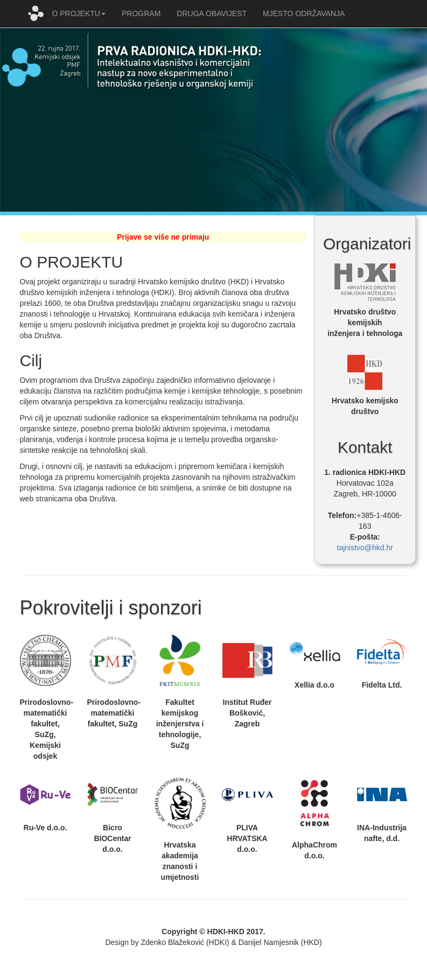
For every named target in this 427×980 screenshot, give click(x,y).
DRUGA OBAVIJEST (212, 13)
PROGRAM (141, 13)
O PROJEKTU (79, 13)
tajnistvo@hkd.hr (365, 548)
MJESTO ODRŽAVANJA (304, 13)
